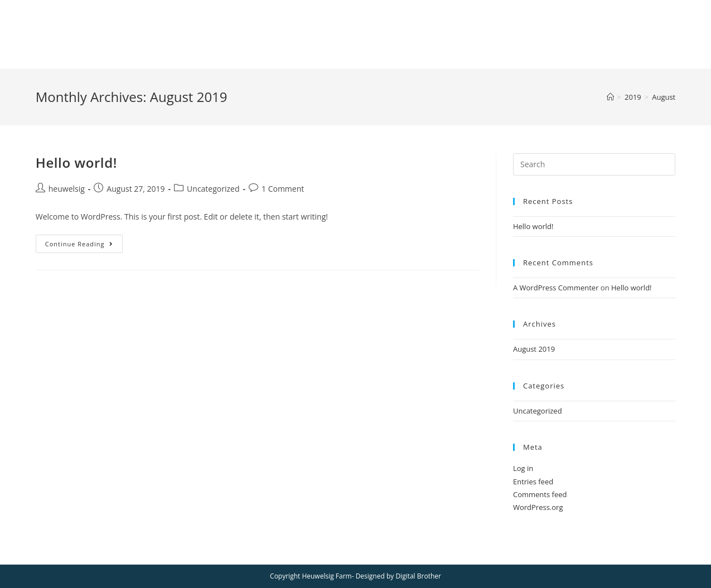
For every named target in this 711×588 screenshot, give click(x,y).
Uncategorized (213, 189)
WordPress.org (538, 507)
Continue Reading (84, 246)
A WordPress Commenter (556, 288)
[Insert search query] (594, 164)
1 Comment (283, 189)
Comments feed (540, 494)
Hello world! (76, 162)
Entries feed (533, 482)
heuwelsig (67, 189)
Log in (523, 468)
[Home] (610, 97)
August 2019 (534, 349)
